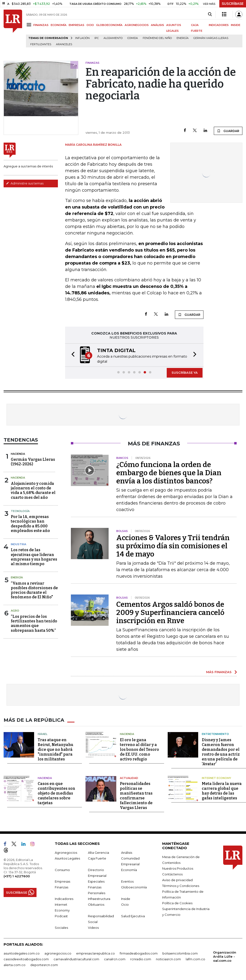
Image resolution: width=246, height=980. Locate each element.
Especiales (96, 881)
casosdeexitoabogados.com (26, 959)
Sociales (61, 928)
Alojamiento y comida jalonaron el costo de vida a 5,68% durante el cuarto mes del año (33, 490)
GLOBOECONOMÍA (109, 25)
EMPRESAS (77, 25)
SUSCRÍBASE (233, 4)
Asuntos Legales (67, 858)
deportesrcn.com (44, 965)
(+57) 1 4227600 (17, 876)
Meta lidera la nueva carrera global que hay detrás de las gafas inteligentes (222, 791)
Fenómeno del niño (157, 38)
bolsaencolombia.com (180, 953)
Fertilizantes (41, 44)
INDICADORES (219, 25)
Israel (43, 734)
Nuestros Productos (178, 868)
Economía (129, 870)
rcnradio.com (141, 959)
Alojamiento (113, 38)
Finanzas (61, 887)
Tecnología (20, 511)
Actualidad (129, 778)
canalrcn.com (115, 959)
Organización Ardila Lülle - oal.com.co (225, 956)
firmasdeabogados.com (139, 953)
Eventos (127, 881)
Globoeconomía (134, 887)
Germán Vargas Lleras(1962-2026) (33, 462)
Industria (18, 544)
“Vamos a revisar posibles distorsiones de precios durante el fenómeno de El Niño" (34, 590)
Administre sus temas (25, 183)
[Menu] (30, 25)
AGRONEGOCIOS (137, 25)
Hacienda (18, 454)
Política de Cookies (177, 903)
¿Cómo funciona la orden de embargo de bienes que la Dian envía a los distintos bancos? (169, 473)
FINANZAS (41, 25)
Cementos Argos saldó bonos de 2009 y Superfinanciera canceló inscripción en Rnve (170, 613)
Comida (133, 38)
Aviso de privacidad (177, 880)
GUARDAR (228, 131)
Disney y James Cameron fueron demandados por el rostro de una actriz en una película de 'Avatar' (221, 752)
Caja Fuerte (97, 858)
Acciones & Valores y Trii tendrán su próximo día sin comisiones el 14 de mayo (173, 546)
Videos (93, 928)
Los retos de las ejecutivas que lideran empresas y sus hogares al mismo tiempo (34, 557)
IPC (97, 38)
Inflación (82, 38)
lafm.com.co (195, 959)
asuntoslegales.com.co (22, 953)
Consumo (62, 870)
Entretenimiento (215, 734)
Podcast (61, 916)
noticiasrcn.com (168, 959)
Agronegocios (66, 853)
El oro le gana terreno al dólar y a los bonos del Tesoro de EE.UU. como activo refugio (139, 749)
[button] (72, 355)
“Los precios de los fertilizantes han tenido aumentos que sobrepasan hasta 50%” (34, 623)
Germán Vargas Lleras (211, 38)
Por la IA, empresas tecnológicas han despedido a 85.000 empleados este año (30, 524)
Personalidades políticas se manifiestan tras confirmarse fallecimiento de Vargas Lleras (136, 796)
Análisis (127, 853)
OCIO (90, 25)
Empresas (62, 881)
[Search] (210, 14)
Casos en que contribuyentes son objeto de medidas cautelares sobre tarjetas (56, 793)
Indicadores (64, 899)
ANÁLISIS (157, 25)
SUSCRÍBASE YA (185, 373)
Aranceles (64, 44)
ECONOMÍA (59, 25)
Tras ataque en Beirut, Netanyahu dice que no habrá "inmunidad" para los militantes (55, 749)
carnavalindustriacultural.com (76, 959)
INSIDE (236, 25)
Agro (15, 611)
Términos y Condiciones (181, 886)
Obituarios (96, 904)
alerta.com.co (15, 965)
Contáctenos (172, 874)
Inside (126, 899)
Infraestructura (99, 899)
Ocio (125, 904)
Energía (183, 38)
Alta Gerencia (98, 853)
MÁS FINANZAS (219, 672)
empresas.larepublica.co (95, 953)
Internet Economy (216, 778)
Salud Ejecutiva (133, 916)
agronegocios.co (58, 953)
